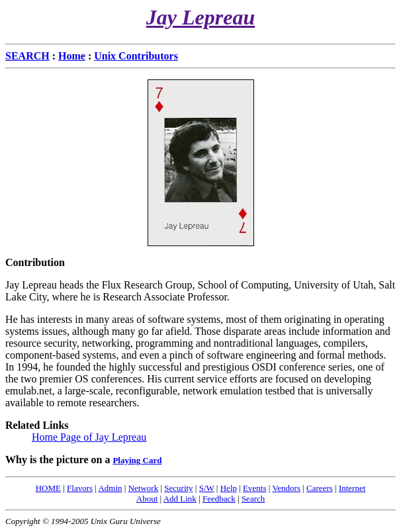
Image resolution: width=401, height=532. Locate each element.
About (147, 499)
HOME (48, 488)
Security (178, 488)
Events (254, 488)
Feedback (219, 499)
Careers (320, 488)
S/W (207, 488)
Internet (352, 488)
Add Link (180, 499)
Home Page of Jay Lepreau (89, 437)
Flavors (80, 488)
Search (253, 499)
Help (229, 488)
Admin (110, 488)
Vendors (286, 488)
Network (144, 488)
